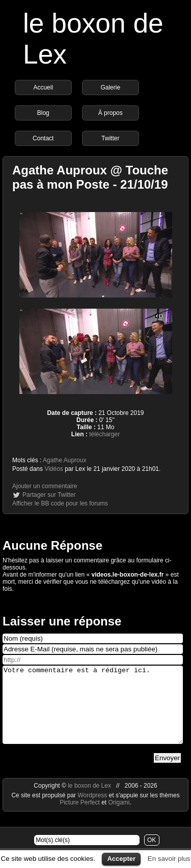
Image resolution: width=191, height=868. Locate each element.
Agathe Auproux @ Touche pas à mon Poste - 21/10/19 (90, 177)
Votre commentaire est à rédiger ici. (93, 712)
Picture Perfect (80, 818)
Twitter (110, 138)
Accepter (121, 859)
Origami (119, 818)
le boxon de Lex (89, 801)
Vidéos (53, 469)
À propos (111, 113)
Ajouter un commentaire (45, 486)
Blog (43, 113)
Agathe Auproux (64, 460)
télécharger (104, 434)
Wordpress (93, 811)
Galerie (110, 87)
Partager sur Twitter (49, 495)
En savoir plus (169, 859)
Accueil (43, 87)
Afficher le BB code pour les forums (60, 503)
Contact (43, 138)
